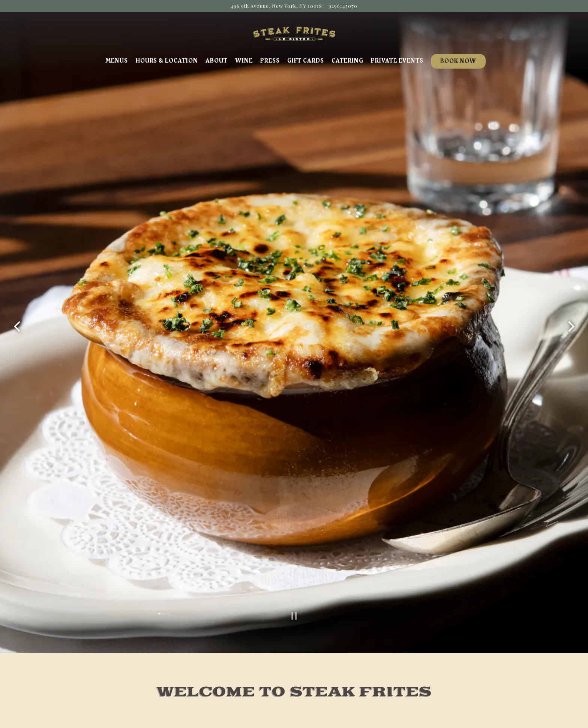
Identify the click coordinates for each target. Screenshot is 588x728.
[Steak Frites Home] (294, 33)
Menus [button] (117, 61)
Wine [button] (244, 61)
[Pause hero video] (294, 589)
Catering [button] (347, 61)
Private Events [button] (397, 61)
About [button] (217, 61)
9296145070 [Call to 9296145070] (343, 6)
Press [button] (270, 61)
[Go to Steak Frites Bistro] (276, 6)
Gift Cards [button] (306, 61)
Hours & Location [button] (167, 61)
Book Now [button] (458, 61)
